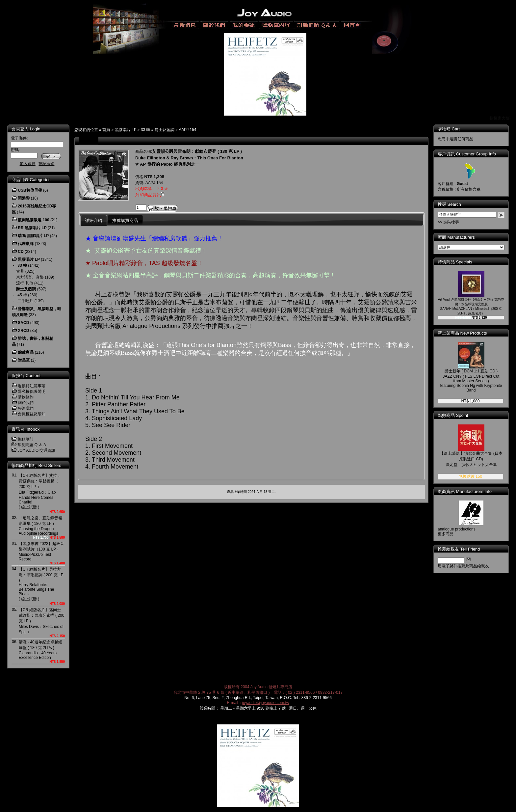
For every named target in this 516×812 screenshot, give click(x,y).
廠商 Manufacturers (456, 237)
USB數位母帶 (30, 190)
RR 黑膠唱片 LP (32, 228)
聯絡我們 (26, 408)
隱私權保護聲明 (32, 392)
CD (21, 252)
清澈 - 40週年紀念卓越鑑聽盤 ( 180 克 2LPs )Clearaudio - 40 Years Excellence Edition (40, 650)
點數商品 (26, 352)
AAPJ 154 (187, 130)
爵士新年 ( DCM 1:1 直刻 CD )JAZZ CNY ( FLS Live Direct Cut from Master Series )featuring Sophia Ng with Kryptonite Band (471, 381)
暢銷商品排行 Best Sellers (36, 465)
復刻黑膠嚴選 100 (33, 220)
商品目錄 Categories (31, 180)
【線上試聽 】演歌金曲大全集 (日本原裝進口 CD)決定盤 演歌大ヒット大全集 (471, 459)
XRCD (23, 331)
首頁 (106, 130)
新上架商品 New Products (462, 333)
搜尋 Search (449, 204)
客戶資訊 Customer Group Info (467, 154)
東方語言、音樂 (30, 277)
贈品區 (24, 360)
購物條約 (26, 397)
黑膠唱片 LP (126, 130)
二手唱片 (25, 301)
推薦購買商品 (125, 220)
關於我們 (26, 403)
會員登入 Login (26, 129)
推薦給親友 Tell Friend (459, 549)
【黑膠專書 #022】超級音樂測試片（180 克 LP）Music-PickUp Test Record (41, 551)
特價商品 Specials (455, 262)
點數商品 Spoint (453, 415)
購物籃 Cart (449, 129)
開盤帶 (24, 198)
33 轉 (146, 130)
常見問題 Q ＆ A (32, 445)
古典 (20, 271)
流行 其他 (25, 283)
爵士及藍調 (165, 130)
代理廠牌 (26, 244)
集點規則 (25, 439)
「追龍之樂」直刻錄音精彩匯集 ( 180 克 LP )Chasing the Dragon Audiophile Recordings (40, 526)
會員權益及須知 (32, 414)
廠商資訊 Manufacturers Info (465, 491)
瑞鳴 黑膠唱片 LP (33, 236)
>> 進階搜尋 (448, 222)
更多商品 (446, 534)
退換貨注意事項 (32, 386)
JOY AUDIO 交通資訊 (36, 450)
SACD (23, 323)
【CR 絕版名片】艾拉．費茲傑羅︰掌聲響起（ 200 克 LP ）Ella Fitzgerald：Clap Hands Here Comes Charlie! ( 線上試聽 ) (40, 491)
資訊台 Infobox (26, 429)
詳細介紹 (93, 220)
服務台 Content (26, 376)
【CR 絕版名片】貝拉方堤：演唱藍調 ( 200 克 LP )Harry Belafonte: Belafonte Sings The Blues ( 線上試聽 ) (41, 584)
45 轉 (22, 295)
